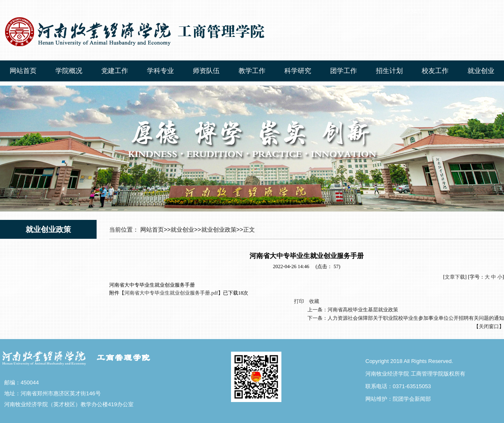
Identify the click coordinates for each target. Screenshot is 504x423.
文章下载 (455, 277)
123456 (414, 11)
